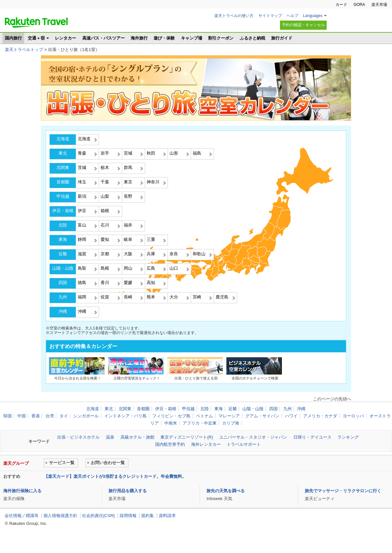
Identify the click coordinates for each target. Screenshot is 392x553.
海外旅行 (139, 38)
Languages (313, 16)
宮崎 (197, 297)
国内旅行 (13, 38)
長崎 (128, 297)
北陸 (63, 225)
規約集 (147, 516)
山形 (174, 153)
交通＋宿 (36, 38)
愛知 (105, 239)
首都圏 (63, 182)
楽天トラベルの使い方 (234, 16)
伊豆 (82, 211)
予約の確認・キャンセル (303, 25)
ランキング (348, 437)
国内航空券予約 (170, 444)
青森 (82, 153)
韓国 (8, 416)
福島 (197, 153)
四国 (63, 283)
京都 (105, 254)
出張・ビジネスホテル (78, 437)
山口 (174, 268)
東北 (63, 153)
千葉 (105, 182)
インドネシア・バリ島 (125, 416)
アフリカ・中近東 (200, 423)
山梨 (105, 196)
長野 (128, 196)
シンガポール (86, 416)
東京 (128, 182)
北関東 (63, 168)
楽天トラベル (36, 23)
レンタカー (65, 38)
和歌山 (199, 254)
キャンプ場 (192, 38)
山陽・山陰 (63, 268)
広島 (151, 268)
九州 (63, 297)
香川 (105, 283)
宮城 (128, 153)
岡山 (128, 268)
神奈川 (153, 182)
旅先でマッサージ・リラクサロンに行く (343, 491)
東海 (63, 239)
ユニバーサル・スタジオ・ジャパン (253, 437)
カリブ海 (231, 423)
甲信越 (63, 196)
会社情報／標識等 (22, 516)
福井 (128, 225)
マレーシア (229, 416)
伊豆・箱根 (63, 211)
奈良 (174, 254)
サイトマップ (270, 16)
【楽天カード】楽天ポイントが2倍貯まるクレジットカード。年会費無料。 (115, 476)
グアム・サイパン (262, 416)
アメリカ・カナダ (320, 416)
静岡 (82, 239)
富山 (82, 225)
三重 (151, 239)
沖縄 (63, 311)
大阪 (128, 254)
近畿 (63, 254)
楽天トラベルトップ (24, 50)
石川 (105, 225)
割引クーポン (221, 38)
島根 (105, 268)
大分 (174, 297)
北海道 (63, 139)
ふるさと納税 (253, 38)
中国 (22, 416)
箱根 (105, 211)
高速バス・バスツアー (104, 38)
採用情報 (128, 516)
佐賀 (105, 297)
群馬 (128, 168)
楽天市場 (379, 5)
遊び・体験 (164, 38)
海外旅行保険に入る (22, 491)
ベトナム (204, 416)
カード (341, 5)
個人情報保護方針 (60, 516)
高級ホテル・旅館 (138, 437)
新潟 (82, 196)
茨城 (82, 168)
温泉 (110, 437)
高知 (151, 283)
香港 (36, 416)
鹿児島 (222, 297)
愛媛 (128, 283)
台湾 (50, 416)
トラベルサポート (244, 444)
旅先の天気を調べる (226, 491)
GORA (359, 5)
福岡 (82, 297)
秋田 (151, 153)
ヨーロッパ (353, 416)
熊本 (151, 297)
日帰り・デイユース (312, 437)
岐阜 (128, 239)
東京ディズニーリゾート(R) (187, 437)
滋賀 (82, 254)
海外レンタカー (206, 444)
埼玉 (82, 182)
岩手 (105, 153)
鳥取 (82, 268)
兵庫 (151, 254)
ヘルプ (292, 16)
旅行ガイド (282, 38)
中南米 (171, 423)
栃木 (105, 168)
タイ (64, 416)
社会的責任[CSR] (98, 516)
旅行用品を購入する (128, 491)
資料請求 (167, 516)
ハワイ (291, 416)
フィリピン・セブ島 (171, 416)
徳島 (82, 283)
